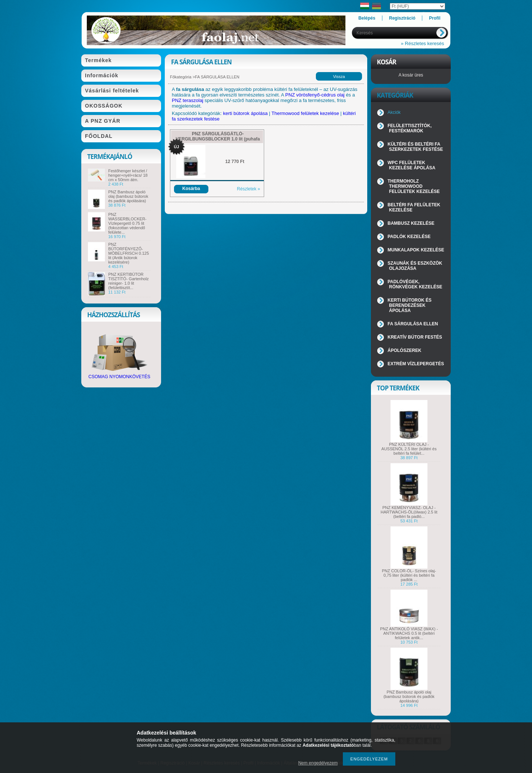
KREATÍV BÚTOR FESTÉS (415, 337)
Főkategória (181, 77)
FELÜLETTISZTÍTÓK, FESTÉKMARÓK (410, 128)
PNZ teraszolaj (187, 100)
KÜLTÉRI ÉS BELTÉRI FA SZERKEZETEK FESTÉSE (415, 147)
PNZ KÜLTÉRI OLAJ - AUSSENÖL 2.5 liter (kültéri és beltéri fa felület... (409, 449)
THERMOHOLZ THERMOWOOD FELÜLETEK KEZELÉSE (414, 186)
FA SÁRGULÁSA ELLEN (413, 324)
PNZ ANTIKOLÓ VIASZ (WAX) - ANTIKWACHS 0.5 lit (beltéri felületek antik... (409, 633)
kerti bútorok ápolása (245, 113)
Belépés (367, 18)
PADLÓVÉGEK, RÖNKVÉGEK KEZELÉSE (415, 284)
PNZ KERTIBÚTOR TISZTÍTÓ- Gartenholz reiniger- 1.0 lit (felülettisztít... (128, 281)
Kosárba (191, 189)
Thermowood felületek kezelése (305, 113)
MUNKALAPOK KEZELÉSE (416, 250)
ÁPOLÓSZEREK (404, 350)
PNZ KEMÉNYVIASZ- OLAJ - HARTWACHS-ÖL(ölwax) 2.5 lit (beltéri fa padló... (409, 512)
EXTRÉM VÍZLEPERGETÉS (416, 364)
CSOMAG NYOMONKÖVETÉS (119, 375)
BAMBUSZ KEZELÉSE (411, 223)
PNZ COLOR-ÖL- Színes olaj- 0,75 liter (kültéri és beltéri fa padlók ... (409, 575)
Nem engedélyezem (318, 763)
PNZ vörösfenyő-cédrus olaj (315, 95)
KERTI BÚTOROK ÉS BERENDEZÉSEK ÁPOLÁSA (410, 305)
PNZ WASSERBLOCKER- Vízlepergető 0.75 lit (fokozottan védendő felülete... (127, 223)
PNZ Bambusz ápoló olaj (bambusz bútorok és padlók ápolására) (128, 196)
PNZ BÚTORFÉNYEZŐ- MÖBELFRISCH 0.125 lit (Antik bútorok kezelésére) (129, 253)
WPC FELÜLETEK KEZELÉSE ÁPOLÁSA (411, 165)
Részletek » (248, 189)
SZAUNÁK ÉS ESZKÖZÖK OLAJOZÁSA (415, 266)
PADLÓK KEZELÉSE (409, 237)
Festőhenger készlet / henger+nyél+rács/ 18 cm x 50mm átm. (128, 175)
